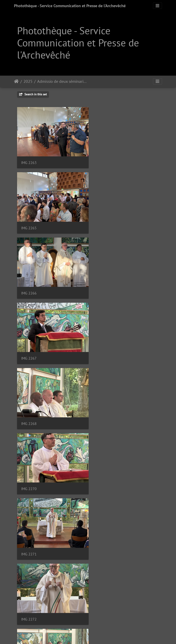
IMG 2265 (103, 160)
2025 (28, 81)
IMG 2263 (29, 160)
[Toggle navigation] (157, 6)
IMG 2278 (103, 473)
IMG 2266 (29, 223)
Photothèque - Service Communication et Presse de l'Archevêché (70, 6)
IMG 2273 (29, 411)
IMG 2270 (103, 286)
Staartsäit (16, 81)
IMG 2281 (103, 536)
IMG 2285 (29, 599)
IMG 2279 (29, 536)
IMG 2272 (103, 348)
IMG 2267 (103, 223)
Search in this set (33, 94)
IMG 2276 (29, 473)
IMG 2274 (103, 411)
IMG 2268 (29, 286)
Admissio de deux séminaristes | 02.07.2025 (63, 81)
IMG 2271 (29, 348)
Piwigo (99, 635)
